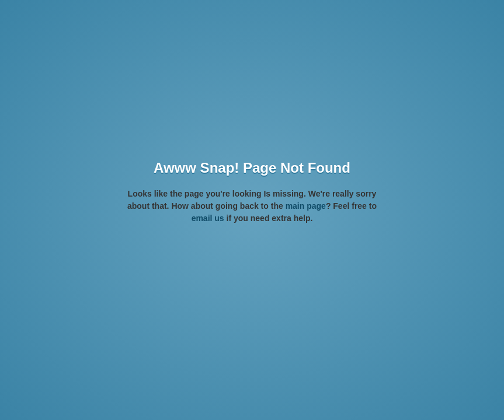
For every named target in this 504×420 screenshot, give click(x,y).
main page (306, 206)
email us (208, 218)
